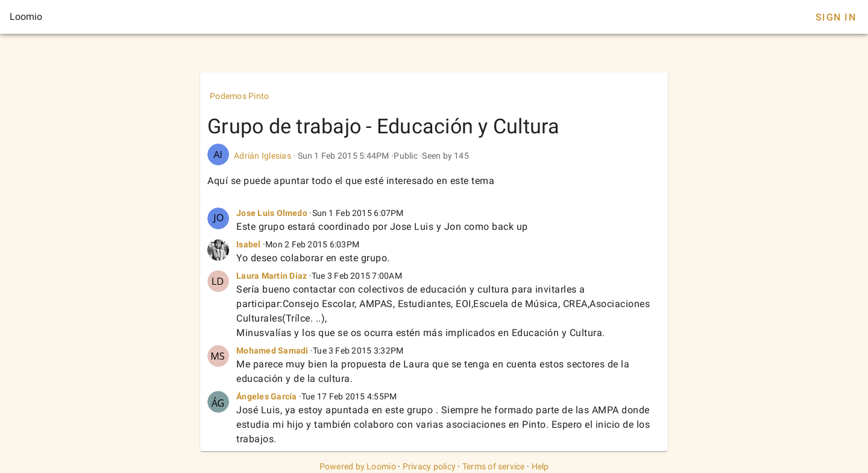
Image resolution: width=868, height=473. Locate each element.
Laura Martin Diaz (272, 276)
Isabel (249, 244)
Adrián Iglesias (263, 156)
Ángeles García (267, 396)
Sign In (836, 17)
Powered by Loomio (358, 466)
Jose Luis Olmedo (272, 213)
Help (540, 466)
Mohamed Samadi (272, 351)
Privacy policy (429, 466)
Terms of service (494, 466)
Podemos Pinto (239, 96)
